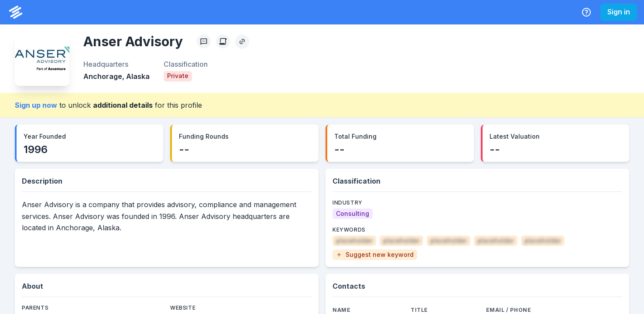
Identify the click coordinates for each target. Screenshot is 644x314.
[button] (375, 255)
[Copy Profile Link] (242, 41)
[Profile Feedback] (204, 41)
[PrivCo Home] (16, 12)
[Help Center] (586, 12)
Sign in (619, 12)
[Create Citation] (223, 41)
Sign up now (36, 105)
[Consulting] (353, 214)
